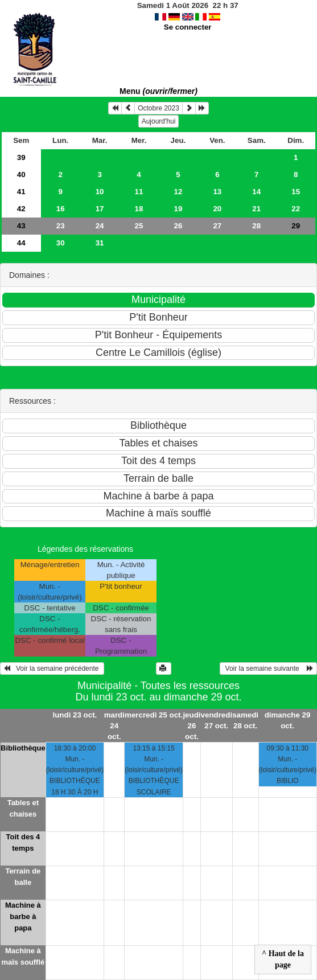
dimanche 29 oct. (288, 720)
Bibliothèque (23, 748)
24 (100, 226)
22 (296, 209)
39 (21, 157)
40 (21, 175)
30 (61, 243)
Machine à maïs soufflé (23, 956)
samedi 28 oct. (245, 720)
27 (217, 226)
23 (61, 226)
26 (178, 226)
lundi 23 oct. (75, 715)
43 (21, 226)
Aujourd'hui (159, 121)
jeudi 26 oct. (192, 726)
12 (178, 192)
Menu (158, 91)
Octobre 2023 (158, 108)
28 (256, 226)
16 (61, 209)
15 (296, 192)
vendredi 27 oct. (217, 720)
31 (100, 243)
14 (256, 192)
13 (217, 192)
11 (139, 192)
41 (21, 192)
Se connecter (188, 27)
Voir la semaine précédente (52, 669)
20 (217, 209)
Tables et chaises (23, 808)
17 (100, 209)
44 (21, 243)
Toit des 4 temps (23, 842)
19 (178, 209)
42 (21, 209)
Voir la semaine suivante (268, 669)
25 (139, 226)
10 (100, 192)
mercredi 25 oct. (154, 715)
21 (256, 209)
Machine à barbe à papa (23, 917)
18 (139, 209)
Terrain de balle (23, 877)
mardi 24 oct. (114, 726)
